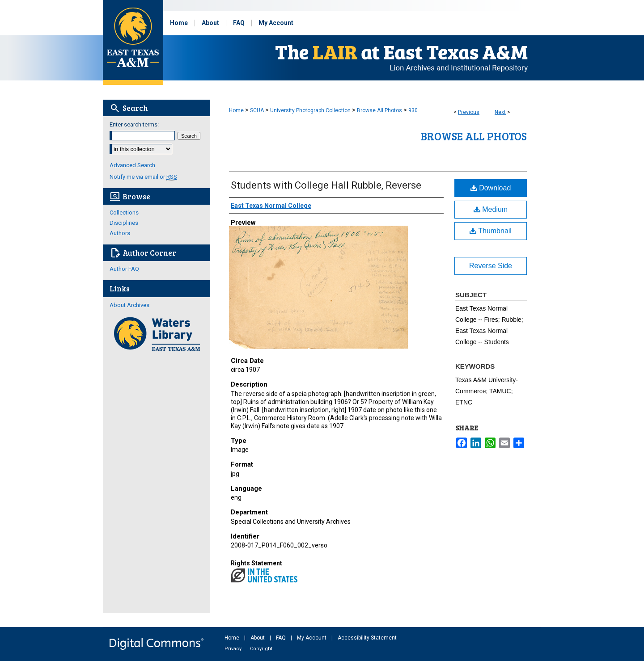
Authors (120, 233)
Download (491, 188)
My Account (312, 638)
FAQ (282, 638)
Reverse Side (491, 266)
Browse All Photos (379, 110)
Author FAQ (124, 269)
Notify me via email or (143, 177)
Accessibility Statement (367, 638)
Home (236, 110)
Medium (491, 209)
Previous (469, 112)
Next (500, 112)
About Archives (129, 305)
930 (413, 110)
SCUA (257, 110)
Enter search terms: (134, 124)
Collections (124, 213)
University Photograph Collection (310, 110)
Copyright (261, 649)
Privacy (234, 649)
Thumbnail (491, 231)
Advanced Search (132, 165)
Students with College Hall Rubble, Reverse (326, 185)
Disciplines (124, 223)
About (258, 638)
